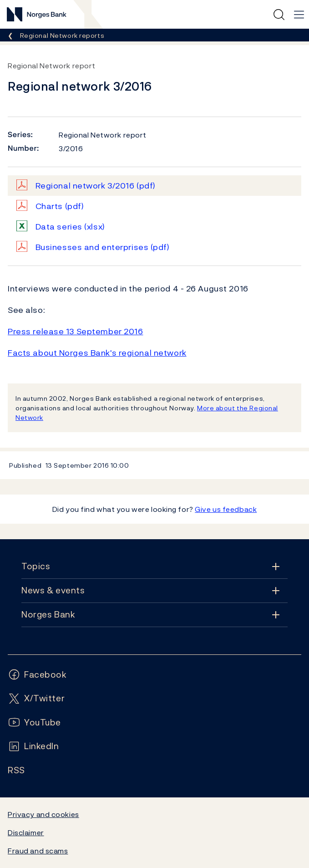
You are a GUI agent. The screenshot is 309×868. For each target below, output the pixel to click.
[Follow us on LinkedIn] (33, 746)
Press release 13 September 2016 (75, 331)
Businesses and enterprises (103, 247)
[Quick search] (279, 15)
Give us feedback (226, 509)
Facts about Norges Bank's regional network (97, 353)
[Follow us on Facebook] (37, 675)
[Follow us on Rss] (16, 770)
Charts (60, 206)
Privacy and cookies (43, 814)
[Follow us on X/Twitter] (36, 698)
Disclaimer (26, 832)
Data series (70, 227)
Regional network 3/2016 (96, 186)
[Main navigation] (299, 15)
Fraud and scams (38, 851)
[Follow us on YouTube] (34, 722)
